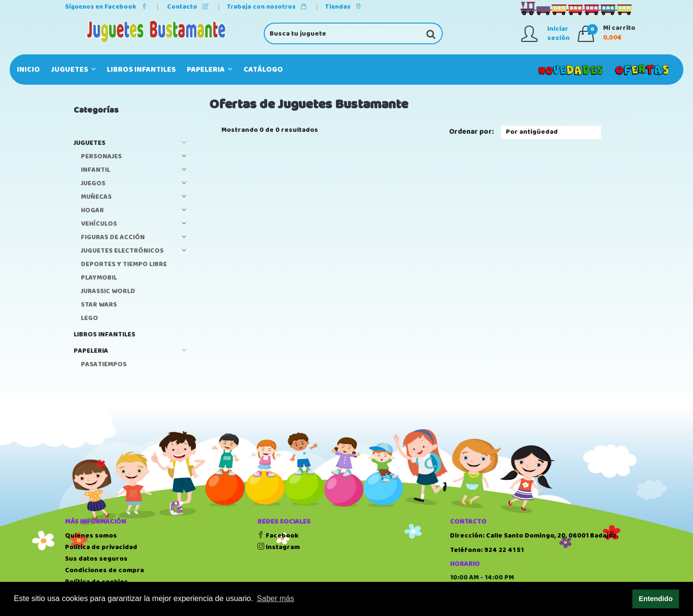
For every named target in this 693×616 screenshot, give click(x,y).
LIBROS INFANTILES (141, 70)
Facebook (278, 536)
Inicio (28, 70)
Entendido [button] (655, 599)
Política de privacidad (101, 547)
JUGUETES (73, 70)
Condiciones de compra (104, 570)
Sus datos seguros (96, 559)
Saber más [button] (276, 598)
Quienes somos (91, 536)
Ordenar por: (471, 132)
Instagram (279, 547)
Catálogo (263, 70)
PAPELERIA (210, 70)
